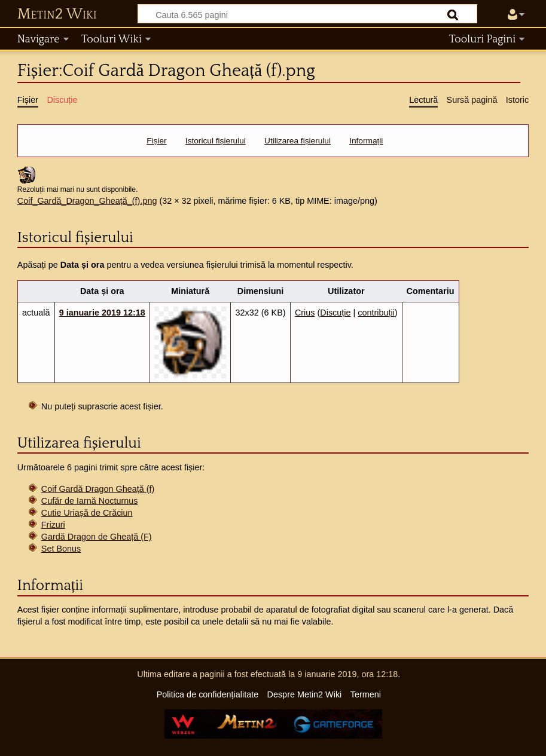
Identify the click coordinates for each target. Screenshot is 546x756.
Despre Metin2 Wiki (305, 694)
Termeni (366, 694)
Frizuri (53, 525)
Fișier (156, 141)
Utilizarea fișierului (298, 141)
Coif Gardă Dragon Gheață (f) (98, 489)
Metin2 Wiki (57, 14)
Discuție (335, 313)
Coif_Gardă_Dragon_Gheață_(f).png (87, 201)
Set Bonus (61, 549)
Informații (366, 141)
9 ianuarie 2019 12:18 (102, 313)
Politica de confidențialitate (208, 694)
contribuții (376, 313)
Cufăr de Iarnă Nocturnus (90, 501)
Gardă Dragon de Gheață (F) (97, 537)
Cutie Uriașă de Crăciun (87, 513)
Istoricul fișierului (216, 141)
